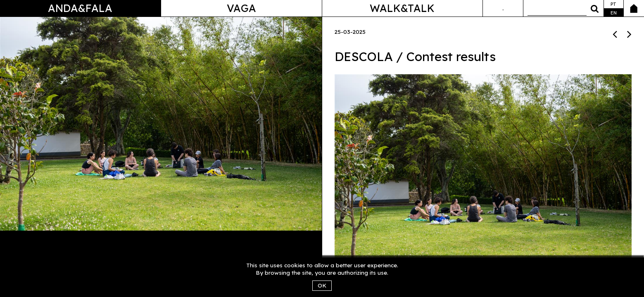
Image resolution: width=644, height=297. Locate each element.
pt (613, 4)
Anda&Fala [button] (80, 8)
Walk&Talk (402, 8)
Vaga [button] (241, 8)
